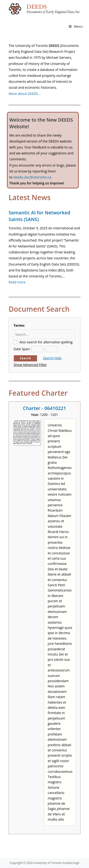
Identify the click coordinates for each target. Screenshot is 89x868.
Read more (17, 282)
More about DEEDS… (25, 94)
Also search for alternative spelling (46, 342)
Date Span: (22, 349)
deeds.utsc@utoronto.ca (32, 177)
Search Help (52, 358)
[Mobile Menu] (76, 26)
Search (25, 358)
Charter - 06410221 (45, 408)
